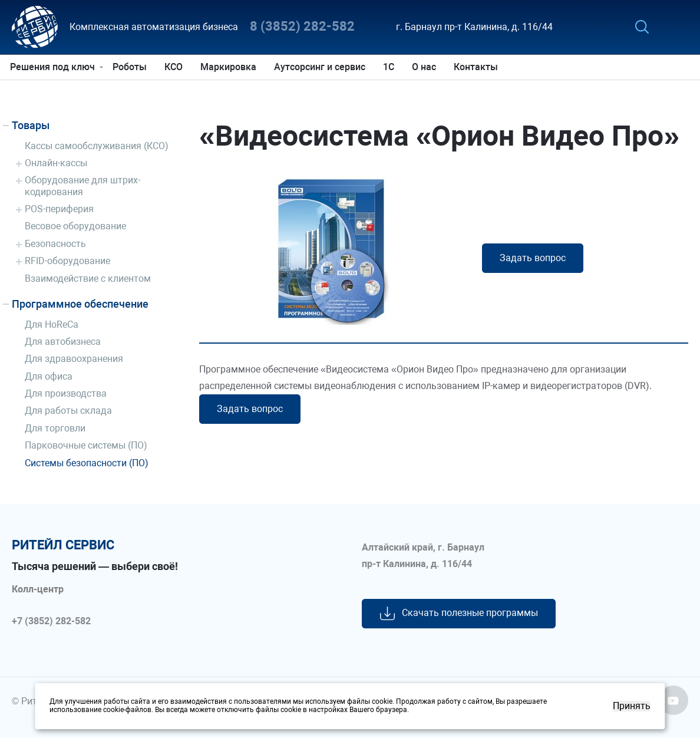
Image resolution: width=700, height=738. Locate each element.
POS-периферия (59, 209)
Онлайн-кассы (56, 163)
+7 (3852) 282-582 (51, 621)
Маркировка (230, 67)
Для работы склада (68, 411)
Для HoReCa (52, 324)
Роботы (131, 67)
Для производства (66, 393)
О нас (426, 67)
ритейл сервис (63, 545)
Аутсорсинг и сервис (321, 67)
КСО (175, 67)
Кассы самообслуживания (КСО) (97, 146)
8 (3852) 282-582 (302, 27)
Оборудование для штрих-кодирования (82, 186)
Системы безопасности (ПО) (87, 463)
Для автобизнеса (63, 342)
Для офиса (49, 376)
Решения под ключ (54, 67)
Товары (31, 125)
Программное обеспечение (80, 304)
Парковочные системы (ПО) (86, 445)
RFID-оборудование (67, 261)
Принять (632, 706)
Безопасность (55, 244)
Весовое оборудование (75, 226)
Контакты (478, 67)
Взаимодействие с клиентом (88, 279)
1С (390, 67)
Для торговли (55, 428)
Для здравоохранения (74, 359)
